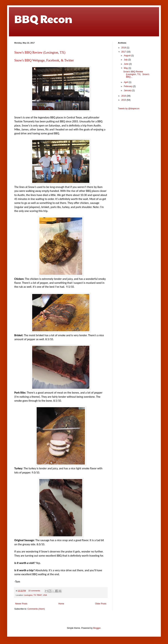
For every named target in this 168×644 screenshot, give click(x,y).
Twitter (69, 60)
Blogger (97, 628)
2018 (124, 48)
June (126, 64)
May (126, 68)
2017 (124, 52)
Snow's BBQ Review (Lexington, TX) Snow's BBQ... (136, 74)
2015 (124, 100)
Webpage (38, 60)
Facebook (53, 60)
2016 (124, 96)
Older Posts (101, 604)
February (128, 86)
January (128, 90)
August (128, 56)
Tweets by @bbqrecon (129, 109)
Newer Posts (21, 604)
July (126, 60)
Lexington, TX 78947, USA (36, 595)
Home (61, 604)
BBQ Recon (43, 19)
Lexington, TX (54, 52)
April (126, 82)
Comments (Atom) (36, 609)
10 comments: (35, 591)
